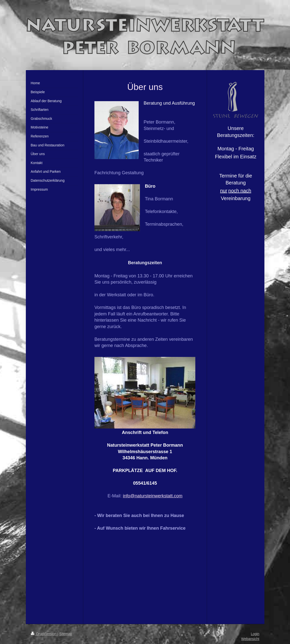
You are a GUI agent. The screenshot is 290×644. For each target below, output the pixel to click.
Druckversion (44, 634)
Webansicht (250, 639)
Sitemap (66, 634)
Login (255, 634)
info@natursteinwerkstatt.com (153, 496)
